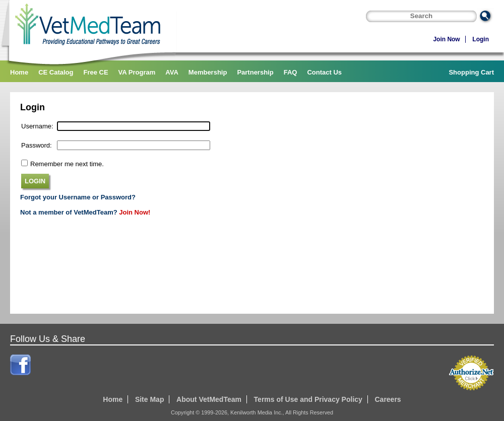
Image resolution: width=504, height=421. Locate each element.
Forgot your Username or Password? (78, 197)
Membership (208, 72)
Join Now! (135, 212)
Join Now (446, 39)
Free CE (96, 72)
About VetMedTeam (209, 399)
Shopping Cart (471, 72)
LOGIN (35, 181)
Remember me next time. (67, 164)
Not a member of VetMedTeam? (69, 212)
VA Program (137, 72)
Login (481, 39)
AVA (172, 72)
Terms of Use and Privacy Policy (308, 399)
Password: (37, 145)
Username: (37, 126)
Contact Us (324, 72)
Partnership (255, 72)
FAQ (291, 72)
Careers (388, 399)
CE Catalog (56, 72)
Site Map (150, 399)
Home (19, 72)
